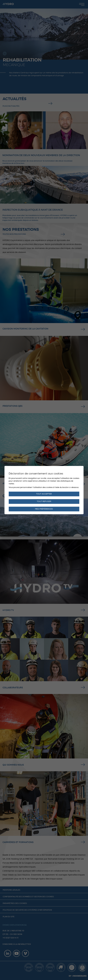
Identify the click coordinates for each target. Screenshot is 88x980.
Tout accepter (44, 494)
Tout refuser (44, 501)
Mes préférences (44, 509)
